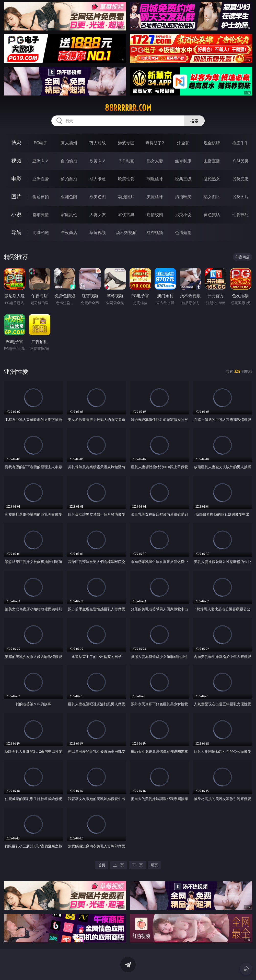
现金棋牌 (212, 143)
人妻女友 (98, 215)
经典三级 (183, 179)
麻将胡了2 (155, 143)
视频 (16, 161)
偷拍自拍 (69, 179)
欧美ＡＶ (98, 161)
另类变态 (240, 179)
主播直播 (212, 161)
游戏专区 (126, 143)
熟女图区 (212, 197)
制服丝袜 (155, 179)
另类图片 (240, 197)
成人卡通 (98, 179)
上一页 (119, 865)
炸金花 (183, 143)
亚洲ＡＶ (41, 161)
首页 (102, 865)
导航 (16, 232)
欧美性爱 (126, 179)
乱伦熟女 (212, 179)
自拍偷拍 (69, 161)
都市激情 (41, 215)
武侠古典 (126, 215)
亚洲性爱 (41, 179)
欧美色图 (98, 197)
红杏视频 (155, 232)
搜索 (194, 121)
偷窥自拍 (41, 197)
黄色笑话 (212, 215)
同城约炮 (41, 232)
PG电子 (40, 143)
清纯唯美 (183, 197)
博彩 (16, 143)
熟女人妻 (155, 161)
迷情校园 (155, 215)
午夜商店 (69, 232)
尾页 (154, 865)
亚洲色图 (69, 197)
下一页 (137, 865)
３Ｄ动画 (126, 161)
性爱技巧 (240, 215)
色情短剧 (183, 232)
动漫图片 (126, 197)
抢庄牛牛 (240, 143)
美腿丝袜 (155, 197)
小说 (16, 214)
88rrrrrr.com (128, 108)
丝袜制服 (183, 161)
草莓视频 (98, 232)
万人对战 (98, 143)
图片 (16, 196)
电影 (16, 179)
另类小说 (183, 215)
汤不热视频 (126, 232)
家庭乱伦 (69, 215)
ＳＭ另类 (240, 161)
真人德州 (69, 143)
